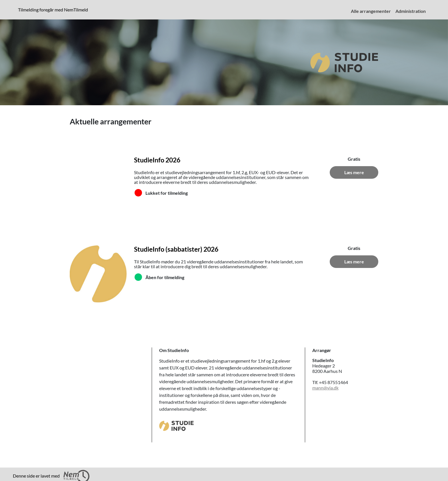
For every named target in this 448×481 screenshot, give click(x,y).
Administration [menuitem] (411, 11)
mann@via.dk (325, 388)
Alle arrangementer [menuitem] (371, 11)
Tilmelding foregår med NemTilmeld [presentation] (53, 10)
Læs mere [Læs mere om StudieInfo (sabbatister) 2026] (354, 262)
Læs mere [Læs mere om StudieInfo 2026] (354, 172)
